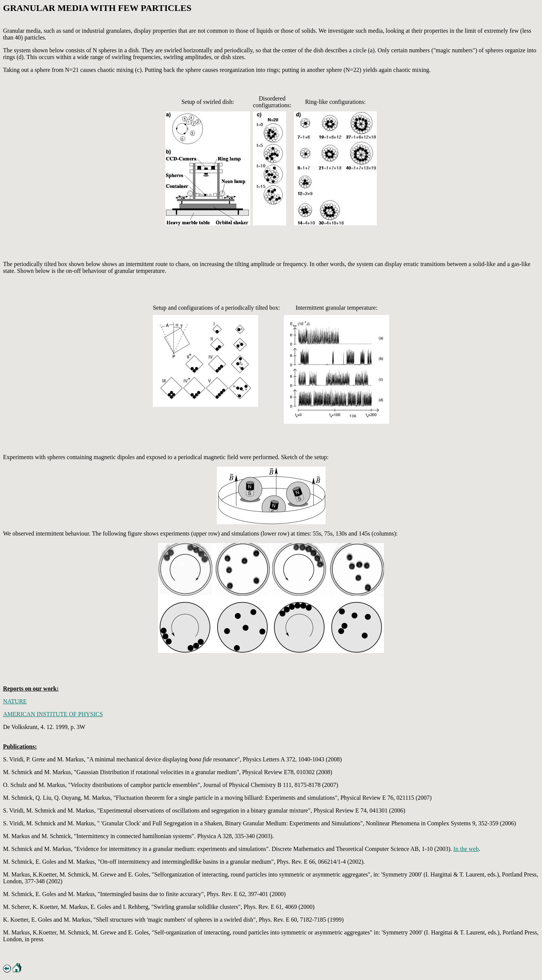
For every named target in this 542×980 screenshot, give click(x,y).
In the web (466, 849)
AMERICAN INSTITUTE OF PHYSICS (53, 714)
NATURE (15, 701)
